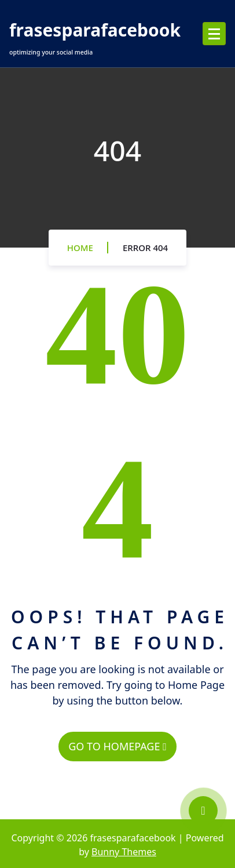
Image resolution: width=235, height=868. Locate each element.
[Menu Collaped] (214, 34)
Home (80, 248)
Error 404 (145, 248)
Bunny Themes (124, 852)
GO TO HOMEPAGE (117, 746)
